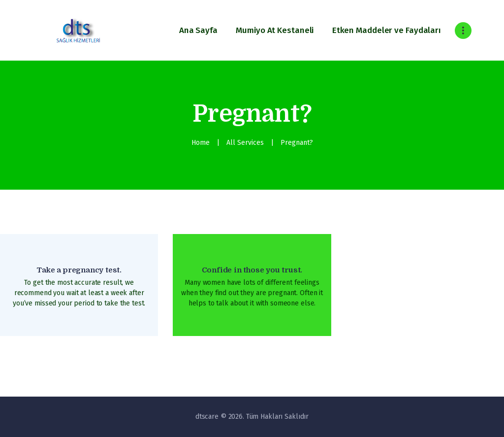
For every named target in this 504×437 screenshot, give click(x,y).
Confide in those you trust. (252, 270)
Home (201, 143)
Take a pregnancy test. (79, 270)
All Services (245, 143)
